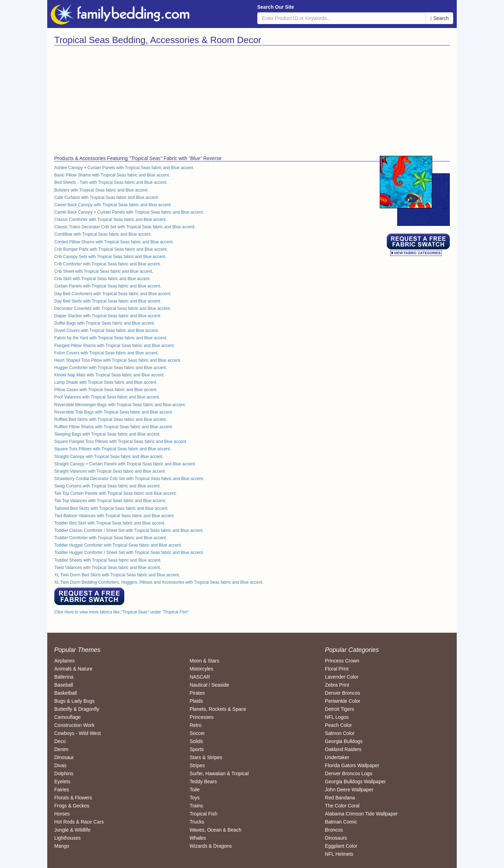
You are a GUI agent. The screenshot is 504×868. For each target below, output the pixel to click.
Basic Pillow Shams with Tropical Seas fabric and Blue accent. (112, 175)
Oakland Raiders (343, 749)
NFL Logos (337, 717)
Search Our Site (276, 7)
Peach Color (338, 725)
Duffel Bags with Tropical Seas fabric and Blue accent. (105, 323)
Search (439, 18)
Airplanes (64, 661)
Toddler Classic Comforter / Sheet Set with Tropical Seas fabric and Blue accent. (129, 530)
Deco (60, 741)
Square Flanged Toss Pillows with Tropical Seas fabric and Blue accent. (121, 442)
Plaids (196, 701)
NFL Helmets (339, 854)
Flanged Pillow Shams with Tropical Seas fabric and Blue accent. (115, 346)
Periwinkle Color (342, 701)
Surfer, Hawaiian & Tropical (219, 773)
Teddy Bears (203, 782)
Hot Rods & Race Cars (79, 822)
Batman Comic (341, 822)
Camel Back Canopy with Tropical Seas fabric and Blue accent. (113, 205)
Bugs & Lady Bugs (74, 701)
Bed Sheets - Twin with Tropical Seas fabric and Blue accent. (111, 182)
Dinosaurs (336, 838)
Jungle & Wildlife (72, 830)
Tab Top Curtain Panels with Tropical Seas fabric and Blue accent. (115, 493)
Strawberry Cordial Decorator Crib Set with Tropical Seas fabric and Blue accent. (129, 479)
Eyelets (62, 782)
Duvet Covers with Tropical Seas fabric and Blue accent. (107, 331)
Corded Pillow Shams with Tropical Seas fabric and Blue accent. (114, 242)
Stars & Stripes (206, 757)
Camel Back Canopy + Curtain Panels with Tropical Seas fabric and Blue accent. (129, 212)
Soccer (197, 733)
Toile (195, 790)
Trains (196, 806)
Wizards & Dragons (211, 846)
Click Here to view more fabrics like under (122, 612)
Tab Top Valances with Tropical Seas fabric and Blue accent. (110, 501)
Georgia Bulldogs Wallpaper (355, 782)
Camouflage (68, 717)
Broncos (334, 830)
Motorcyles (202, 669)
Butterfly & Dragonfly (77, 709)
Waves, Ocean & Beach (216, 830)
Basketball (66, 693)
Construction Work (74, 725)
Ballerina (64, 677)
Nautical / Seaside (209, 685)
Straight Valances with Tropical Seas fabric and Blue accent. (110, 471)
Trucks (197, 822)
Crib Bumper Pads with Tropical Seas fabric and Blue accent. (111, 249)
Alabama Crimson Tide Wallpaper (361, 814)
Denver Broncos (342, 693)
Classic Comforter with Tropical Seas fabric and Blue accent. (110, 220)
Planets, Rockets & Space (218, 709)
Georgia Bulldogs (344, 741)
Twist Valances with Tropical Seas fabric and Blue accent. (108, 568)
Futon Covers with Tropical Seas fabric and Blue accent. (106, 353)
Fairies (62, 790)
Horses (62, 814)
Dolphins (64, 773)
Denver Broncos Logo (348, 773)
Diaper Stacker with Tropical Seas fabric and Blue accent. (108, 316)
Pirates (197, 693)
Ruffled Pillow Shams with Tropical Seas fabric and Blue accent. (114, 427)
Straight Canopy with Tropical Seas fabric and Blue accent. (109, 457)
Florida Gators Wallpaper (352, 765)
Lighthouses (68, 838)
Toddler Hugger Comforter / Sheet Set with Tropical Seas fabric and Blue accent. (129, 553)
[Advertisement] (150, 98)
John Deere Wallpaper (349, 790)
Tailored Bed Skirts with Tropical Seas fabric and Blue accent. (111, 508)
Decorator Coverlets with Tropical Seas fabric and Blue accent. (113, 308)
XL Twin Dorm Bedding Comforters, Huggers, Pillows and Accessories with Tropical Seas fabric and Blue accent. (159, 582)
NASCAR (200, 677)
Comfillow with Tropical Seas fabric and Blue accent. (103, 234)
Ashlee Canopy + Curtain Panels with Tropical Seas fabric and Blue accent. (124, 168)
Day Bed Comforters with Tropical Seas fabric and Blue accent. (113, 294)
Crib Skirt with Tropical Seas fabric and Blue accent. (102, 279)
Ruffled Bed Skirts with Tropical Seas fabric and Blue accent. (111, 419)
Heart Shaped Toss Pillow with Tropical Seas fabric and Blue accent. (118, 360)
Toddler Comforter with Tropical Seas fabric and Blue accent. (111, 538)
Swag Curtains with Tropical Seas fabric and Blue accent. (107, 486)
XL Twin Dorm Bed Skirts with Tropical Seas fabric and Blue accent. (117, 575)
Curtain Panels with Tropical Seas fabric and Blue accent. (108, 286)
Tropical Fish (204, 814)
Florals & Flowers (73, 798)
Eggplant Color (341, 846)
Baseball (64, 685)
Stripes (197, 765)
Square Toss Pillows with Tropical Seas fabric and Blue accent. (113, 449)
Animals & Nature (73, 669)
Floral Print (337, 669)
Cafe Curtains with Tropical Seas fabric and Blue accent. (107, 197)
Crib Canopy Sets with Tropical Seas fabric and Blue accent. (110, 257)
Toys (195, 798)
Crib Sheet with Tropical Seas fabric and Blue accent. (104, 271)
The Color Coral (342, 806)
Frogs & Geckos (72, 806)
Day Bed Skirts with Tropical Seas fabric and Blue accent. (108, 301)
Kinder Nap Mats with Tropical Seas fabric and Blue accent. (110, 375)
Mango (62, 846)
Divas (60, 765)
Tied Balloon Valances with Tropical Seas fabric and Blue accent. (114, 516)
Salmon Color (340, 733)
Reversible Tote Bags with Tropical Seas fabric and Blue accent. (114, 412)
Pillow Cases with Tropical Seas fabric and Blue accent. (106, 390)
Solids (196, 741)
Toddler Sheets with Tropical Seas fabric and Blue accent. (108, 560)
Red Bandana (340, 798)
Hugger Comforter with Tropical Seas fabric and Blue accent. (111, 368)
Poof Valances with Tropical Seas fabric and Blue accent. (107, 397)
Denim (61, 749)
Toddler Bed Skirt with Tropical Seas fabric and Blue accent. (110, 523)
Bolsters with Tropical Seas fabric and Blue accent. (101, 190)
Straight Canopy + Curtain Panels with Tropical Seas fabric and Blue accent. (125, 464)
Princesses (202, 717)
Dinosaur (64, 757)
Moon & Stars (205, 661)
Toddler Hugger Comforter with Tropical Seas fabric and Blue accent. (118, 545)
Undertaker (337, 757)
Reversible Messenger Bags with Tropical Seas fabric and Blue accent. (120, 405)
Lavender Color (342, 677)
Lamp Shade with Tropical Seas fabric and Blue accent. (106, 382)
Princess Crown (342, 661)
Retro (196, 725)
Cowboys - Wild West (78, 733)
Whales (198, 838)
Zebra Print (337, 685)
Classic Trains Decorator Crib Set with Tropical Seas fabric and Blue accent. (125, 227)
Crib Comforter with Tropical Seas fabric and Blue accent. (108, 264)
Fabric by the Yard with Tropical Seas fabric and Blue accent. (111, 338)
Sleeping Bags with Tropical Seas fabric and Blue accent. (107, 434)
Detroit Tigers (339, 709)
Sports (197, 749)
